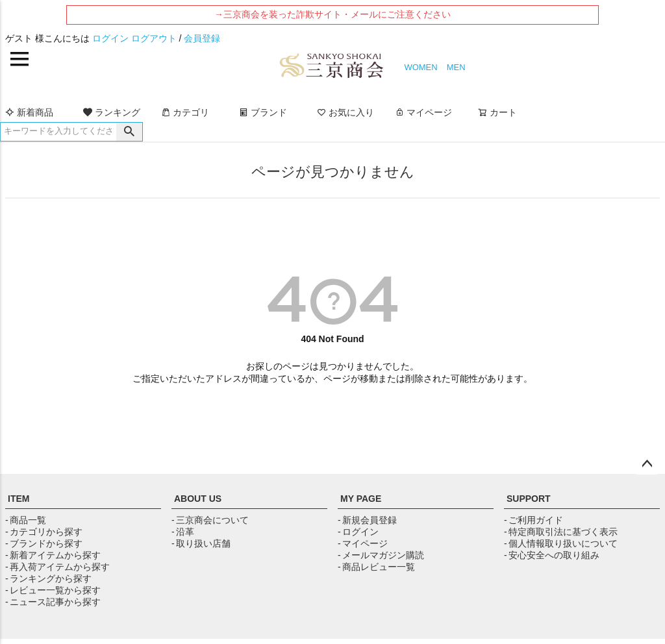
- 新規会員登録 (367, 520)
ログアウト (154, 38)
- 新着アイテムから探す (53, 555)
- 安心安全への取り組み (552, 555)
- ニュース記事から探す (53, 602)
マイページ (423, 112)
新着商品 (29, 112)
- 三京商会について (210, 520)
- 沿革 (183, 532)
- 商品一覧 (26, 520)
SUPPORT (529, 499)
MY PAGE (361, 499)
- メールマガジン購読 (381, 555)
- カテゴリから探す (44, 532)
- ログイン (358, 532)
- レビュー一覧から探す (53, 590)
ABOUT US (198, 499)
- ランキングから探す (48, 578)
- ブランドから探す (44, 543)
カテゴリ (185, 112)
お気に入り (345, 112)
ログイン (110, 38)
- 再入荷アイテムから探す (57, 567)
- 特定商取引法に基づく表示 (561, 532)
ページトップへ (647, 464)
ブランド (263, 112)
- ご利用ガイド (533, 520)
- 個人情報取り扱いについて (561, 543)
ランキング (112, 112)
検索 (129, 132)
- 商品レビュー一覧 (376, 567)
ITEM (19, 499)
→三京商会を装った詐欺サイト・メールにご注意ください (332, 14)
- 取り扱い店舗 (201, 543)
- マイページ (363, 543)
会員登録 (202, 38)
